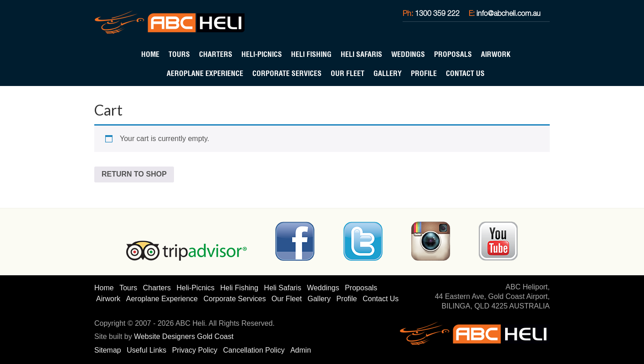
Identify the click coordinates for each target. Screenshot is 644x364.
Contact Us (465, 73)
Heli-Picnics (262, 54)
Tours (179, 54)
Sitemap (108, 350)
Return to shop (134, 174)
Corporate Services (287, 73)
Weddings (408, 54)
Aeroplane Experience (205, 73)
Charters (216, 54)
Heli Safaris (361, 54)
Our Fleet (348, 73)
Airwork (496, 54)
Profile (424, 73)
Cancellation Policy (254, 350)
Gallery (388, 73)
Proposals (453, 54)
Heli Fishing (311, 54)
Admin (300, 350)
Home (150, 54)
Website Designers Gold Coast (184, 336)
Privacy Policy (195, 350)
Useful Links (146, 350)
